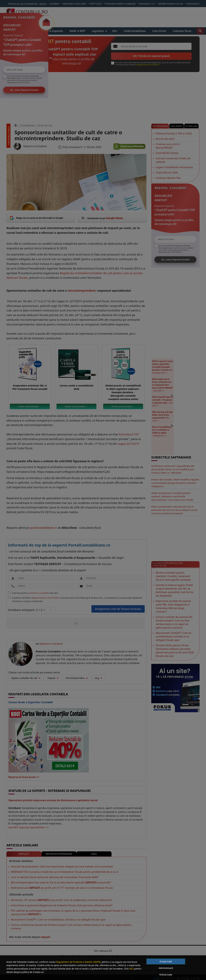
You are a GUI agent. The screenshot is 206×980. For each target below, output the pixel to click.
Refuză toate (166, 975)
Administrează (166, 968)
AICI (131, 969)
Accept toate (166, 961)
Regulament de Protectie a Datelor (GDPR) (78, 962)
